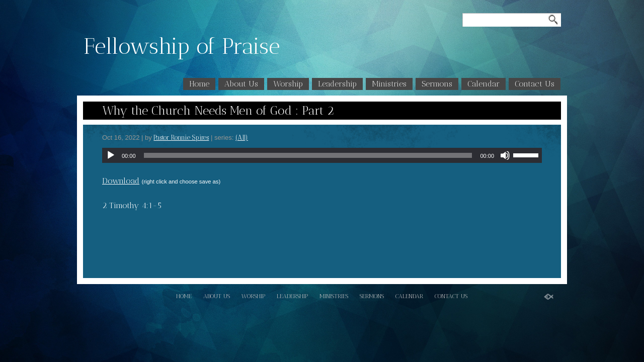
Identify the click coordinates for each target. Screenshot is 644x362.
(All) (242, 138)
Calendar (484, 84)
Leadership (337, 84)
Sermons (437, 84)
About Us (241, 84)
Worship (288, 84)
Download (121, 181)
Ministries (389, 84)
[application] (322, 155)
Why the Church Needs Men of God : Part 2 (218, 110)
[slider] (308, 155)
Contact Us (535, 84)
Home (199, 84)
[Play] (111, 155)
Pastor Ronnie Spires (181, 138)
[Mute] (505, 155)
